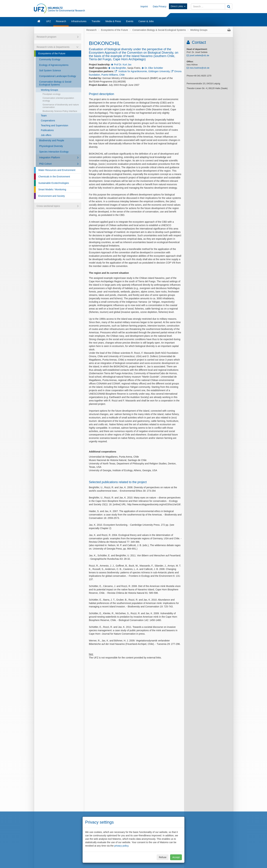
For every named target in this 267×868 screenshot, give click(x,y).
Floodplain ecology (52, 94)
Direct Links (178, 6)
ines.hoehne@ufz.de (200, 68)
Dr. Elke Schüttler (154, 68)
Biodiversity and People (52, 140)
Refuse (163, 857)
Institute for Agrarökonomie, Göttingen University (144, 71)
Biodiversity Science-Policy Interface (60, 111)
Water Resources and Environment (57, 170)
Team (44, 116)
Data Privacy (160, 6)
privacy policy (121, 846)
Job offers (46, 135)
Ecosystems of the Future (52, 53)
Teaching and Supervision (54, 125)
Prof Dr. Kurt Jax (123, 65)
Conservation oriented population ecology (58, 99)
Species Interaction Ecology (54, 152)
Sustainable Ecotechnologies (54, 183)
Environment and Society (52, 196)
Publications (47, 130)
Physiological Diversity (51, 146)
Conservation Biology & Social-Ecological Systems (56, 83)
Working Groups (49, 90)
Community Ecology (50, 59)
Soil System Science (50, 70)
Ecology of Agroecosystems (54, 65)
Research (61, 21)
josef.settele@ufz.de (199, 55)
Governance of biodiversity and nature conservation (61, 106)
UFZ (48, 21)
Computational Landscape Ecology (58, 76)
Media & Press (113, 21)
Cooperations (48, 121)
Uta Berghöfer (119, 68)
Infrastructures (79, 21)
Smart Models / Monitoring (52, 189)
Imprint (144, 6)
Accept (176, 857)
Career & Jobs (146, 21)
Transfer (96, 21)
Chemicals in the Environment (54, 177)
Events (130, 21)
